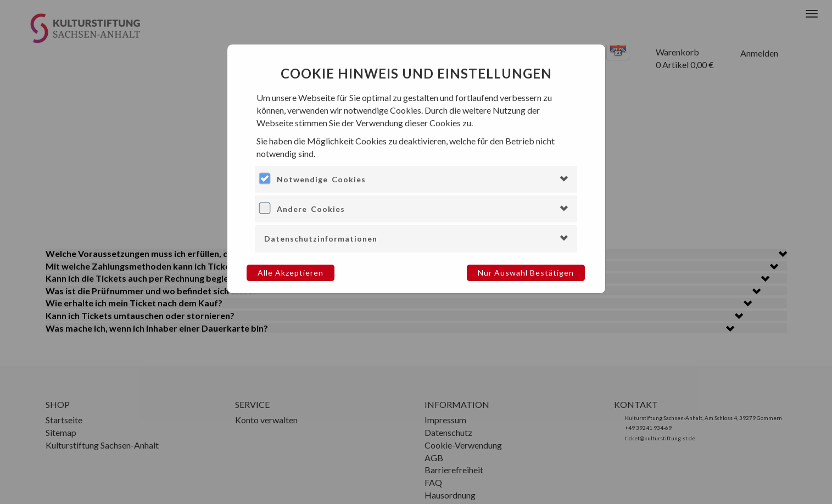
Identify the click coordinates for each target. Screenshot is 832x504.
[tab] (416, 179)
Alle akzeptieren (291, 273)
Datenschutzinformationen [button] (321, 239)
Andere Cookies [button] (311, 209)
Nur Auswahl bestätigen (526, 273)
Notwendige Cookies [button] (321, 179)
